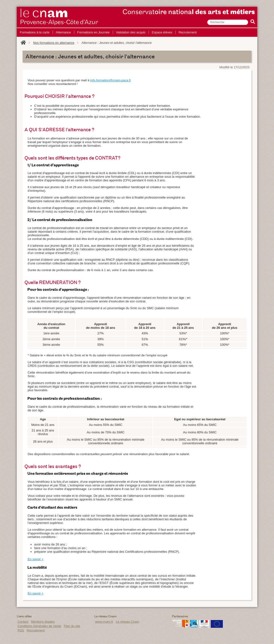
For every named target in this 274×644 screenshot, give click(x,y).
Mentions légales (43, 622)
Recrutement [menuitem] (187, 32)
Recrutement (36, 630)
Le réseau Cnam (128, 622)
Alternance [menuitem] (63, 32)
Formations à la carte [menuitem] (35, 32)
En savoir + (36, 559)
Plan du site (72, 626)
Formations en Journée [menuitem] (93, 32)
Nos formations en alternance (54, 43)
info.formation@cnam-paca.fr (111, 80)
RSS (21, 630)
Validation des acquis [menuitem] (131, 32)
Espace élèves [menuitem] (162, 32)
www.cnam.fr (104, 622)
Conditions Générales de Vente (39, 626)
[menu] (108, 32)
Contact (23, 622)
